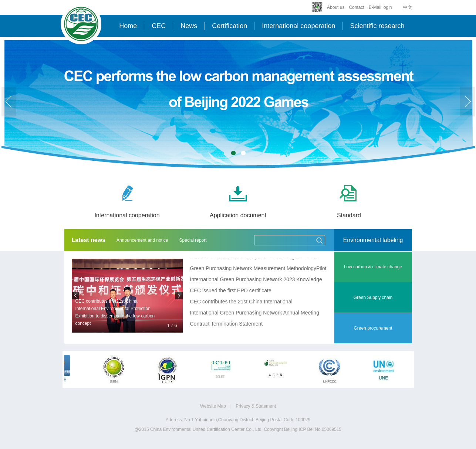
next (467, 102)
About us (336, 7)
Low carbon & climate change (373, 267)
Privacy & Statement (256, 406)
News (189, 26)
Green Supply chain (373, 297)
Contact (356, 7)
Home (128, 26)
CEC (159, 26)
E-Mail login (380, 7)
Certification (229, 26)
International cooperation (298, 26)
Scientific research (377, 26)
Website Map (213, 406)
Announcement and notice (142, 240)
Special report (193, 240)
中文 (408, 7)
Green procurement (373, 328)
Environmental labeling (373, 240)
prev (9, 102)
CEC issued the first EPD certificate (231, 291)
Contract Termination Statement (227, 324)
